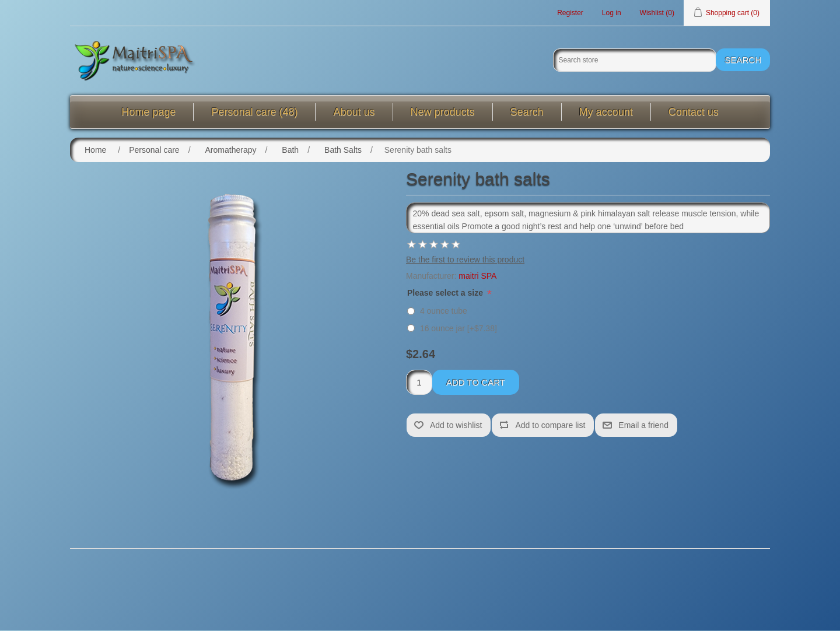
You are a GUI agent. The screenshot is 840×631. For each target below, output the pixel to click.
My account (606, 113)
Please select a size (446, 293)
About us (354, 113)
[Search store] (635, 61)
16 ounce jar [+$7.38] (459, 329)
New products (443, 113)
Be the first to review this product (465, 260)
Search (527, 113)
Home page (148, 113)
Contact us (694, 113)
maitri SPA (477, 276)
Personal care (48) (254, 113)
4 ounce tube (444, 311)
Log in (612, 13)
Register (570, 13)
